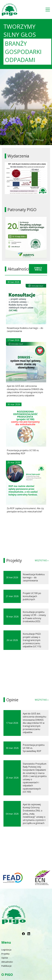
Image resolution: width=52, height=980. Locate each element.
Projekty (5, 954)
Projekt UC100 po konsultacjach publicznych (32, 596)
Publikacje (6, 966)
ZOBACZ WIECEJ (38, 269)
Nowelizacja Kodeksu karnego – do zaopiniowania (34, 578)
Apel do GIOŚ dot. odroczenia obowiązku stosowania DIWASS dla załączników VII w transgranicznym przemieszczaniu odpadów (34, 723)
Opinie (5, 958)
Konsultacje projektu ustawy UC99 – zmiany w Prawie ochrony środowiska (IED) (34, 617)
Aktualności (7, 962)
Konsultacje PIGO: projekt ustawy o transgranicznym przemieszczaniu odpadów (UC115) (32, 640)
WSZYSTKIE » (42, 560)
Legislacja (6, 950)
